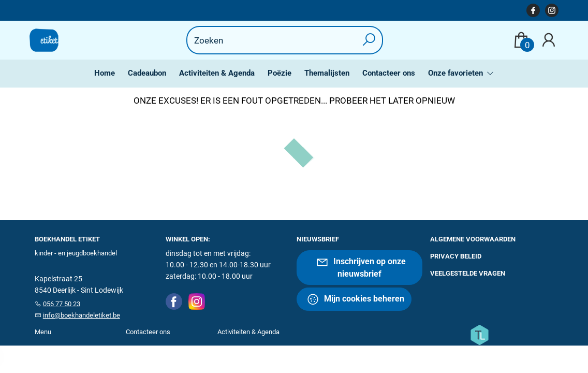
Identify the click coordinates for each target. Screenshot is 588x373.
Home (105, 73)
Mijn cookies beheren (355, 299)
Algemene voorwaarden (473, 239)
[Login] (549, 40)
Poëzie (280, 73)
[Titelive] (479, 334)
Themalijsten (327, 73)
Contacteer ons (389, 73)
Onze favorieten (457, 73)
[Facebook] (174, 301)
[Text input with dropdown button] (278, 40)
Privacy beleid (456, 256)
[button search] (369, 40)
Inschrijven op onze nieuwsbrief (361, 267)
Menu (43, 332)
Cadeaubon (147, 73)
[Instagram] (197, 301)
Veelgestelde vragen (468, 273)
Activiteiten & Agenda (217, 73)
